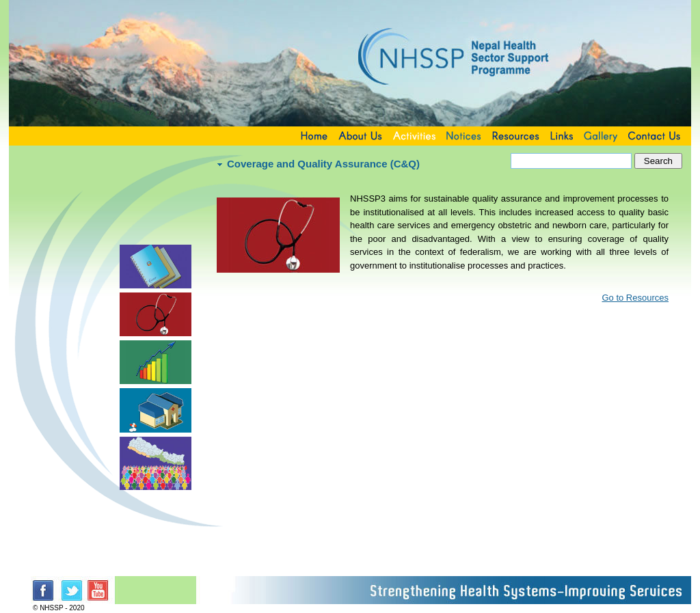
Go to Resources (635, 298)
